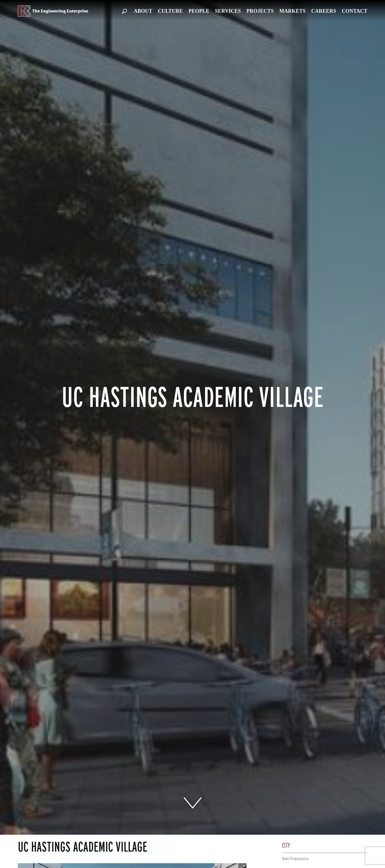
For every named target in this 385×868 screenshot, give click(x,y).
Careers (324, 11)
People (199, 11)
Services (228, 11)
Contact (355, 11)
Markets (292, 11)
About (143, 11)
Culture (170, 11)
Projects (260, 11)
